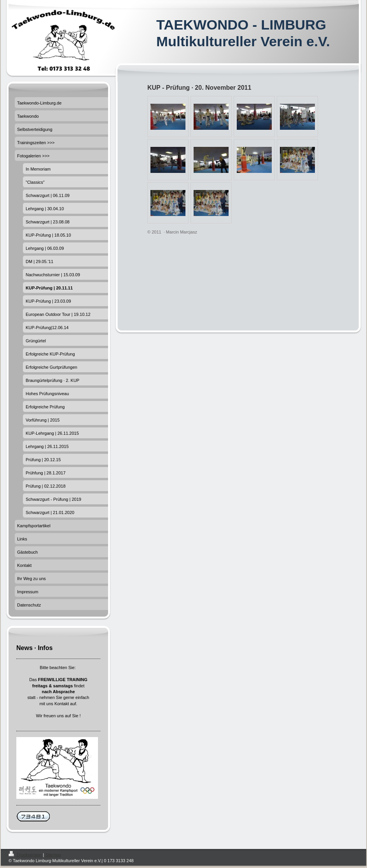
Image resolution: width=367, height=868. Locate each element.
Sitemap (53, 855)
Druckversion (26, 855)
